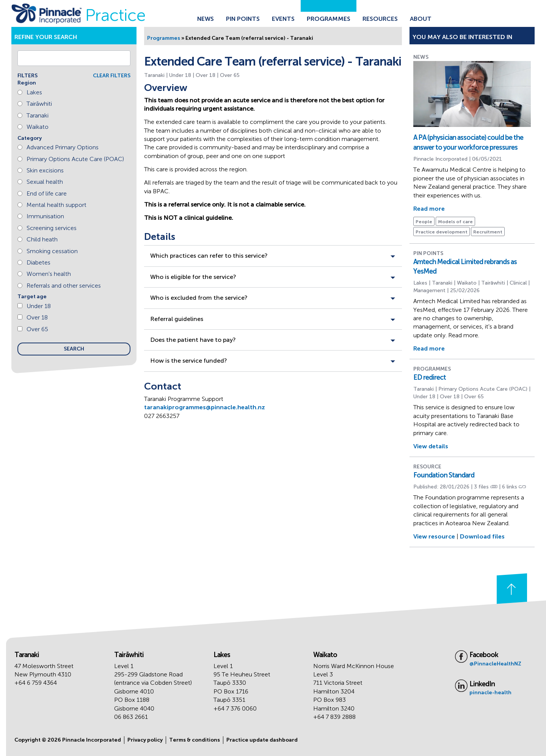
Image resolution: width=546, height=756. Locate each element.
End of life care (47, 193)
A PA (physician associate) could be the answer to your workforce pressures (468, 142)
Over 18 (37, 317)
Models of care (455, 222)
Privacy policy (145, 740)
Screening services (52, 228)
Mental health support (56, 205)
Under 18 (39, 306)
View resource (434, 536)
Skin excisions (45, 170)
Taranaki (38, 115)
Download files (482, 536)
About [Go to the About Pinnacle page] (421, 19)
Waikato (38, 127)
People (424, 222)
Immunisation (45, 216)
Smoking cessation (52, 251)
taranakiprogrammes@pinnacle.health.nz (205, 407)
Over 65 (37, 329)
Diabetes (38, 262)
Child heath (42, 239)
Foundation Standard (444, 475)
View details (431, 446)
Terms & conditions (195, 740)
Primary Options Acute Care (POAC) (75, 159)
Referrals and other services (64, 286)
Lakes (34, 92)
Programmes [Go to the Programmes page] (329, 19)
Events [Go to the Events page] (283, 19)
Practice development (442, 232)
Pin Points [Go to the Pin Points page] (243, 19)
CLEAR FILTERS (112, 76)
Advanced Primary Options (63, 147)
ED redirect (430, 377)
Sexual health (45, 182)
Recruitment (488, 232)
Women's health (49, 274)
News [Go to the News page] (206, 19)
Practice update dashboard (262, 740)
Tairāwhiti (39, 104)
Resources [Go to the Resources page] (380, 19)
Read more (429, 209)
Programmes (164, 38)
